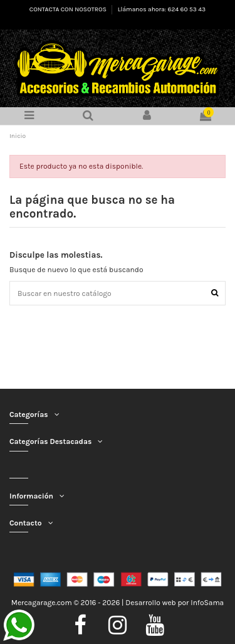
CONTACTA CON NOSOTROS (69, 9)
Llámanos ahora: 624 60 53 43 (162, 9)
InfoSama (207, 603)
